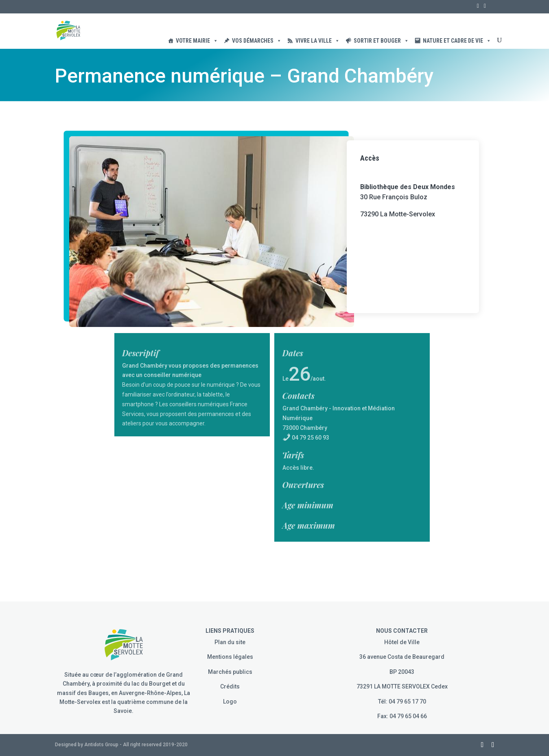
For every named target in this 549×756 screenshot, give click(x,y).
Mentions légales (230, 657)
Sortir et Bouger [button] (381, 41)
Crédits (230, 686)
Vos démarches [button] (257, 41)
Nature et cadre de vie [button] (457, 41)
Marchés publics (230, 672)
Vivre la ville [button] (318, 41)
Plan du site (230, 642)
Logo (230, 702)
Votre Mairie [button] (197, 41)
